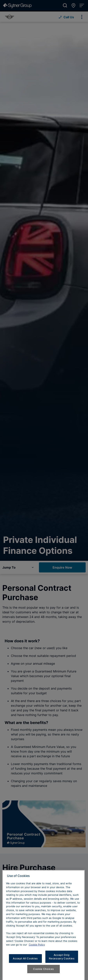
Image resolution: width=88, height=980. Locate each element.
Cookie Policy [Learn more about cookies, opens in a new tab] (37, 949)
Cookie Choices (44, 974)
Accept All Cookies (25, 963)
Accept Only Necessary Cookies (62, 961)
